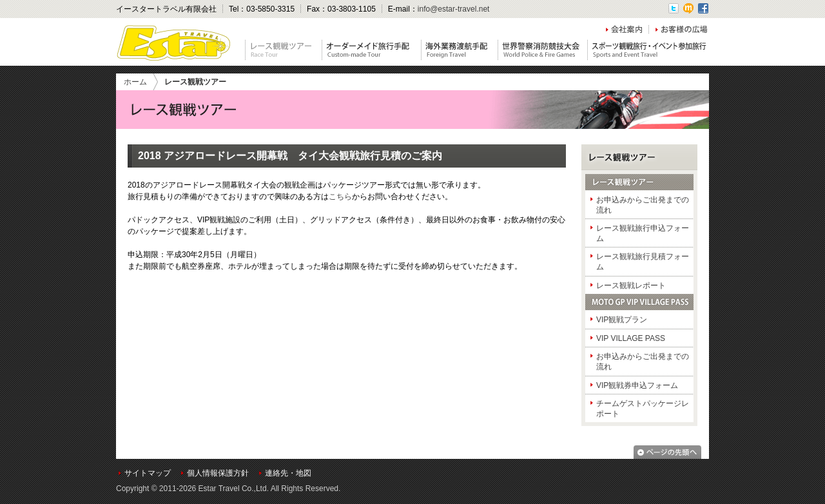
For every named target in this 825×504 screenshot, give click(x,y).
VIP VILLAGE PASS (631, 338)
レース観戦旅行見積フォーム (643, 262)
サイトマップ (148, 473)
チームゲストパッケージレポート (643, 409)
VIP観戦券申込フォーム (637, 385)
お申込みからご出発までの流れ (643, 205)
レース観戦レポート (631, 286)
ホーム (135, 82)
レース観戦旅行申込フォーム (643, 233)
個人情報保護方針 (218, 473)
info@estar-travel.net (454, 9)
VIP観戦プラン (622, 320)
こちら (340, 197)
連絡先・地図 (288, 473)
